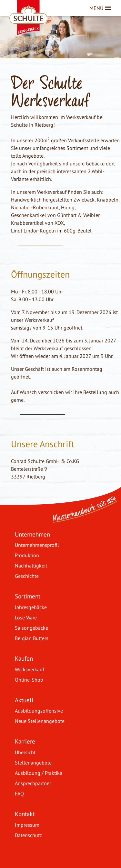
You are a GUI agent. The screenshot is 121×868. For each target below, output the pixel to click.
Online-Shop (29, 680)
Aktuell (24, 700)
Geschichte (27, 576)
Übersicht (25, 752)
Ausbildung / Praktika (39, 773)
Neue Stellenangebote (40, 721)
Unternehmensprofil (37, 545)
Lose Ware (26, 617)
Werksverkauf (30, 669)
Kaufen (24, 658)
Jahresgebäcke (31, 607)
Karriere (25, 741)
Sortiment (28, 596)
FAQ (19, 794)
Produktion (27, 555)
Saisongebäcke (31, 628)
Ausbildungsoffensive (39, 711)
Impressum (27, 825)
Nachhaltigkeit (31, 566)
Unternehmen (32, 534)
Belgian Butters (32, 638)
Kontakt (25, 814)
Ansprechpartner (33, 783)
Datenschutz (28, 835)
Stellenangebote (33, 763)
